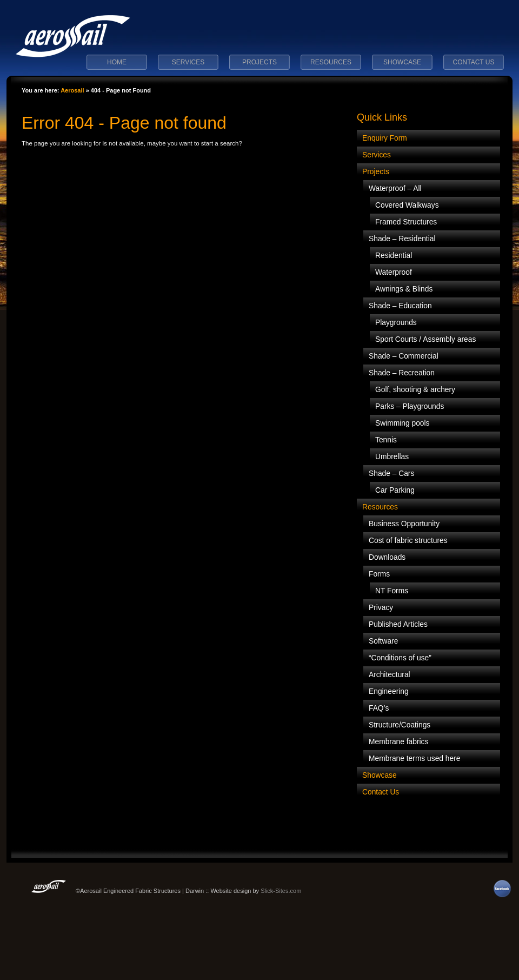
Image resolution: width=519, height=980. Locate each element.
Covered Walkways (407, 205)
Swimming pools (402, 423)
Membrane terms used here (414, 759)
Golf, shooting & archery (415, 390)
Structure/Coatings (400, 725)
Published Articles (398, 624)
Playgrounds (396, 323)
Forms (379, 574)
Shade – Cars (391, 474)
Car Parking (395, 490)
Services (188, 62)
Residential (394, 256)
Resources (331, 62)
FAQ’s (379, 708)
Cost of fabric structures (408, 541)
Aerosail (72, 90)
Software (383, 641)
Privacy (381, 608)
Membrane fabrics (398, 742)
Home (117, 62)
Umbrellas (392, 457)
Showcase (402, 62)
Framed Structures (406, 222)
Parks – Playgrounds (410, 406)
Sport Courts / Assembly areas (425, 339)
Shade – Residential (402, 239)
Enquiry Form (385, 138)
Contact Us (474, 62)
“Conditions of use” (400, 658)
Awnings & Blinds (404, 289)
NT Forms (392, 591)
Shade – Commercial (404, 356)
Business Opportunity (404, 524)
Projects (259, 62)
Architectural (390, 675)
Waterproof (394, 272)
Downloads (387, 557)
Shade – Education (400, 306)
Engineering (389, 691)
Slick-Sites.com (281, 891)
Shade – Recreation (402, 373)
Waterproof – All (395, 188)
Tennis (386, 440)
